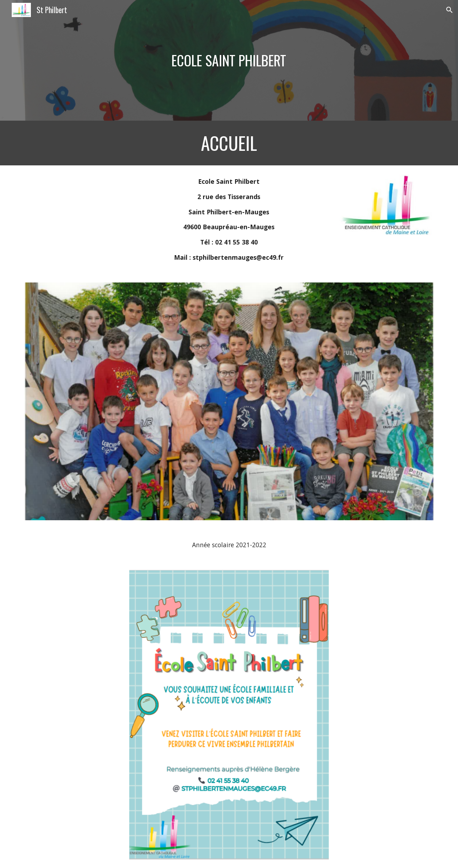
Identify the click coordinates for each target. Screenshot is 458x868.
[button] (449, 10)
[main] (229, 60)
